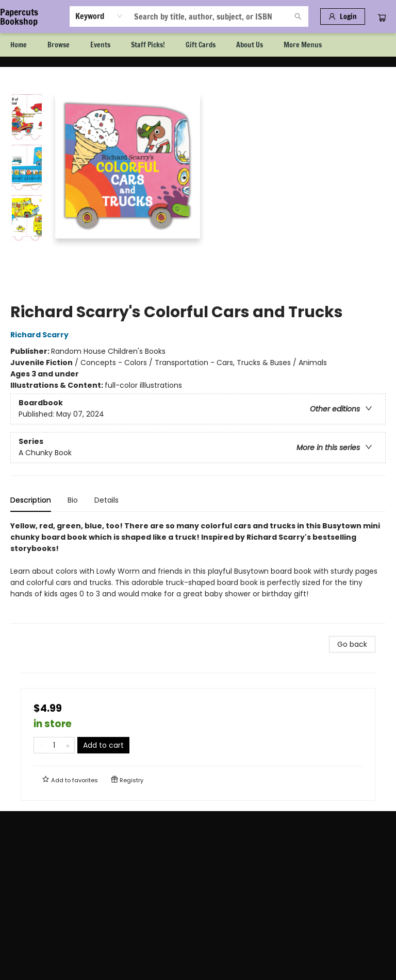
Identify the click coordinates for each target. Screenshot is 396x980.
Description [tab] (31, 500)
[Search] (298, 16)
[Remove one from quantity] (40, 745)
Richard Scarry (41, 335)
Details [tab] (106, 500)
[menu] (198, 45)
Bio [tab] (73, 500)
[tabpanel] (198, 572)
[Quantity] (54, 745)
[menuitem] (19, 45)
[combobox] (99, 16)
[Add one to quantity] (68, 745)
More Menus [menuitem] (303, 45)
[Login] (343, 16)
